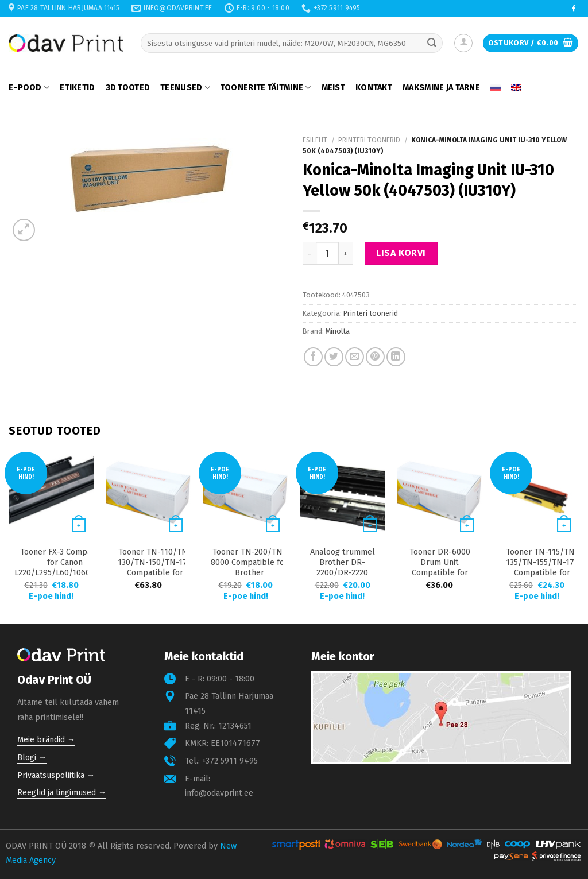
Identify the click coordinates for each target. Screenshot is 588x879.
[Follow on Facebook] (574, 9)
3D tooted (128, 88)
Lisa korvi (401, 253)
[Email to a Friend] (355, 357)
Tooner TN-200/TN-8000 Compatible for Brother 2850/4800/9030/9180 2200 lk (249, 573)
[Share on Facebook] (313, 357)
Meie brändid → (46, 740)
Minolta (338, 331)
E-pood (29, 88)
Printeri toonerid (369, 140)
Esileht (315, 140)
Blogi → (32, 758)
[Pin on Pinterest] (375, 357)
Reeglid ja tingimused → (62, 793)
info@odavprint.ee (219, 793)
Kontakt (374, 88)
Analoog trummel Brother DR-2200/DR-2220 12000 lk (343, 568)
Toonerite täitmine (266, 88)
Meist (333, 88)
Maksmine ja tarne (441, 88)
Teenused (185, 88)
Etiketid (77, 88)
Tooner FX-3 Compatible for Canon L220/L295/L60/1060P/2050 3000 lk (65, 568)
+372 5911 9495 (230, 761)
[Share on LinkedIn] (396, 357)
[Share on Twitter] (334, 357)
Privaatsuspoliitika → (56, 775)
